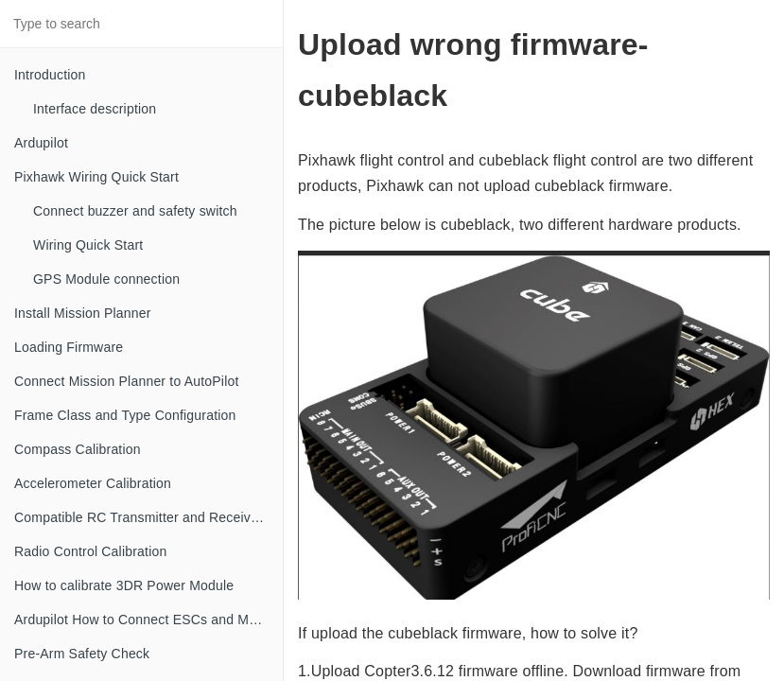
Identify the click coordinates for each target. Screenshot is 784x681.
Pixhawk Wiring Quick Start (96, 177)
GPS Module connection (106, 279)
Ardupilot (41, 143)
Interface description (95, 109)
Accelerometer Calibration (93, 483)
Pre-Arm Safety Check (82, 654)
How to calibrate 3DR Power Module (124, 585)
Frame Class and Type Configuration (125, 415)
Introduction (50, 75)
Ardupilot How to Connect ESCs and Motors (147, 620)
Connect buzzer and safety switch (135, 211)
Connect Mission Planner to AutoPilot (127, 381)
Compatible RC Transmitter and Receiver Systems (148, 517)
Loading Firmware (69, 347)
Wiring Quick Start (88, 245)
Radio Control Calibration (90, 551)
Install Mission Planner (83, 313)
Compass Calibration (78, 449)
